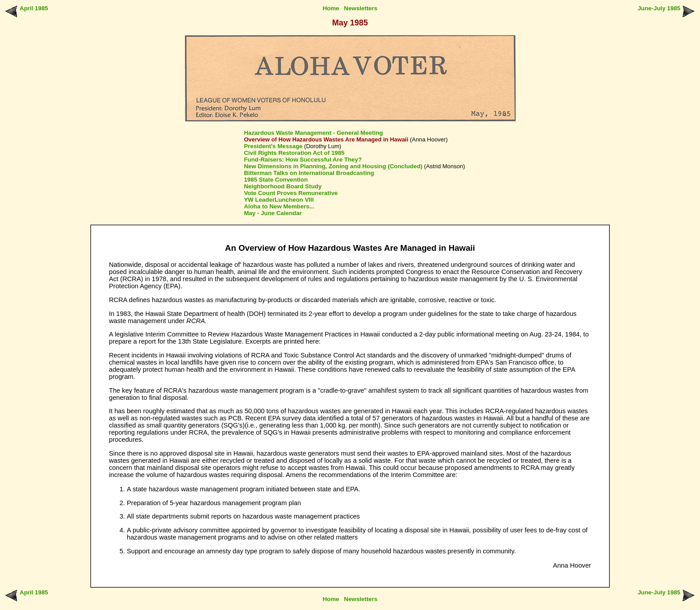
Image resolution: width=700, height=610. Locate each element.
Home (331, 8)
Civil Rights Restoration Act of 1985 (294, 153)
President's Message (273, 146)
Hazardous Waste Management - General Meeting (313, 133)
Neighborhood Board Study (283, 186)
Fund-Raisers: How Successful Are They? (303, 160)
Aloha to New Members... (279, 206)
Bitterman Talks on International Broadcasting (309, 173)
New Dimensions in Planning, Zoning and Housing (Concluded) (333, 166)
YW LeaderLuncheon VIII (279, 200)
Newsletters (361, 8)
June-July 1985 (659, 8)
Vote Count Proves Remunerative (291, 193)
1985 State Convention (276, 180)
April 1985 (34, 8)
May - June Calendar (273, 213)
